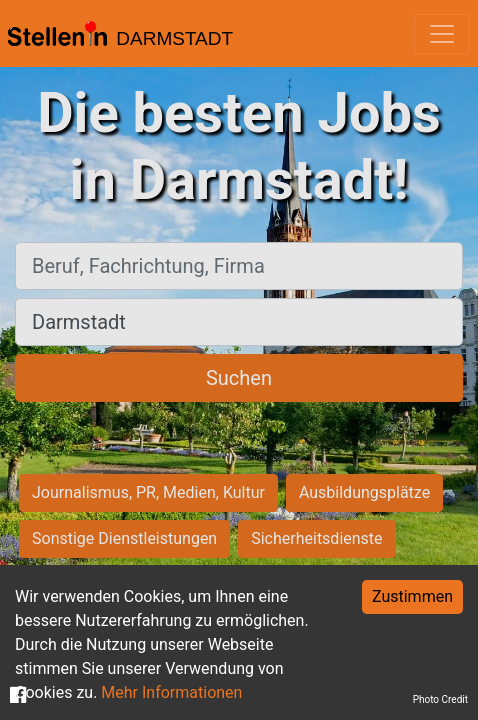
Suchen (239, 378)
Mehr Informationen (171, 692)
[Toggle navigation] (442, 34)
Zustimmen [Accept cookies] (412, 596)
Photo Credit (440, 699)
